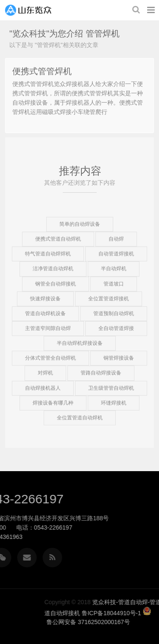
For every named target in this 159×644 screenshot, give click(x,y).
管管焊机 (103, 33)
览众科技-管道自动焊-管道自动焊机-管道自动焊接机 (28, 10)
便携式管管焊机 (42, 71)
